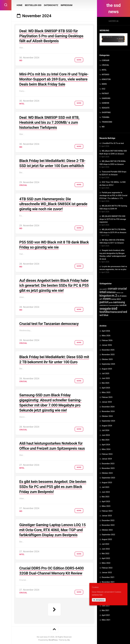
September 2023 (108, 478)
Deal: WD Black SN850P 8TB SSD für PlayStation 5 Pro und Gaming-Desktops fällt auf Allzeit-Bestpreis (52, 36)
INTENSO (105, 75)
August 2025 (107, 369)
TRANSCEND (107, 122)
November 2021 (108, 582)
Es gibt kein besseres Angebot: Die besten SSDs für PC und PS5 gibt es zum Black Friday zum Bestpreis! (54, 483)
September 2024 (108, 421)
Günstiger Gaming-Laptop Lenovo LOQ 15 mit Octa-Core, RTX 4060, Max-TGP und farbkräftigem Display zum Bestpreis (54, 526)
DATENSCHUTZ (51, 5)
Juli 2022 (105, 544)
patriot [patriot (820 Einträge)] (104, 302)
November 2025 (108, 355)
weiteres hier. (97, 595)
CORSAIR (106, 60)
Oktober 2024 (107, 416)
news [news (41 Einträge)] (124, 296)
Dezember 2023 (108, 464)
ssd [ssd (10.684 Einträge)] (114, 308)
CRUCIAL (105, 65)
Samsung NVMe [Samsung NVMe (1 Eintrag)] (114, 305)
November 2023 (108, 468)
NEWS (104, 84)
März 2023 (106, 506)
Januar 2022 (107, 572)
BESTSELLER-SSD (33, 5)
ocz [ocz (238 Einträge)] (119, 299)
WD (103, 127)
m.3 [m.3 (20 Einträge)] (119, 296)
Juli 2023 (105, 487)
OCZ (104, 89)
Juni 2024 (106, 435)
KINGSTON (106, 79)
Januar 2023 (107, 516)
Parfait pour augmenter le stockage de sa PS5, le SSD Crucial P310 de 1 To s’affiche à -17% (113, 195)
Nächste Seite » (54, 606)
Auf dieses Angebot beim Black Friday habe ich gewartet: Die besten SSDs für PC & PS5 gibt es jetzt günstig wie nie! (54, 284)
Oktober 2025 (107, 359)
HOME (19, 5)
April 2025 (106, 388)
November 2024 (108, 411)
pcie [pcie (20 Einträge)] (111, 302)
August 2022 (107, 539)
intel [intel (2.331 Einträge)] (103, 292)
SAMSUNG (106, 98)
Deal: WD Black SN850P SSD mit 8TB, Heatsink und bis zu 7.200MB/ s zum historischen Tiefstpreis (50, 122)
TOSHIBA (106, 117)
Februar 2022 (107, 568)
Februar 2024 (107, 454)
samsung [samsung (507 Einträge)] (119, 302)
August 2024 (107, 426)
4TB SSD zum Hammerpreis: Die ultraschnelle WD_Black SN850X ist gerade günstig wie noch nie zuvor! (48, 203)
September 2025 (108, 364)
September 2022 (108, 535)
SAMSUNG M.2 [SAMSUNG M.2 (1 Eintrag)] (104, 305)
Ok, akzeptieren (99, 600)
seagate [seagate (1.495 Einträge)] (105, 309)
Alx (69, 636)
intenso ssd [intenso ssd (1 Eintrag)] (120, 293)
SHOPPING (106, 112)
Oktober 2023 (107, 473)
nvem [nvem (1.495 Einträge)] (107, 299)
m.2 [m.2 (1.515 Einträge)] (114, 296)
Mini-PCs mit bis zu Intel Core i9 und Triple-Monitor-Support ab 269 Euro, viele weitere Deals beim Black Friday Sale (53, 79)
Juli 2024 (105, 430)
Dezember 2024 (108, 407)
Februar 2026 (107, 340)
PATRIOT (105, 93)
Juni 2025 (106, 378)
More (79, 59)
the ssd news (113, 8)
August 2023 (107, 483)
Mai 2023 (106, 497)
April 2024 (106, 445)
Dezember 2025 (108, 350)
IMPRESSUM (67, 5)
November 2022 (108, 525)
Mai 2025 (106, 383)
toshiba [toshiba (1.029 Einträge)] (105, 312)
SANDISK (105, 103)
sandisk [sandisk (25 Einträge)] (123, 305)
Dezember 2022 (108, 520)
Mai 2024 (106, 440)
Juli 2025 (105, 373)
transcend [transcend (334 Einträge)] (116, 312)
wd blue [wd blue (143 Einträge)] (104, 315)
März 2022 (106, 563)
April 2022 (106, 558)
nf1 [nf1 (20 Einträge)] (101, 299)
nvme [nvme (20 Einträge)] (114, 299)
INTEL (104, 70)
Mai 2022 (106, 554)
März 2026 (106, 336)
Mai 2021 (106, 610)
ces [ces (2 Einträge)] (101, 289)
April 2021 (106, 615)
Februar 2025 (107, 397)
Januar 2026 (107, 345)
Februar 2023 (107, 511)
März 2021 (106, 620)
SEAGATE (106, 108)
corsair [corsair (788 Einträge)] (113, 289)
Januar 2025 (107, 402)
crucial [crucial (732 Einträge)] (122, 289)
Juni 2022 (106, 549)
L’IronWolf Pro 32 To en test (113, 143)
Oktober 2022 (107, 530)
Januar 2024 (107, 459)
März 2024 (106, 449)
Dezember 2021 (108, 577)
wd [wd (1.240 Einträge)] (125, 312)
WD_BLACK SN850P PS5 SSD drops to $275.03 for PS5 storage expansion (113, 219)
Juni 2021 (106, 606)
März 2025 (106, 392)
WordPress (53, 636)
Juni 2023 (106, 492)
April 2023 (106, 501)
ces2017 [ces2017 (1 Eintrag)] (105, 289)
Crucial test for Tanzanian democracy (50, 322)
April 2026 (106, 331)
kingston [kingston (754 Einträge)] (105, 296)
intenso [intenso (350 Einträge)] (111, 292)
